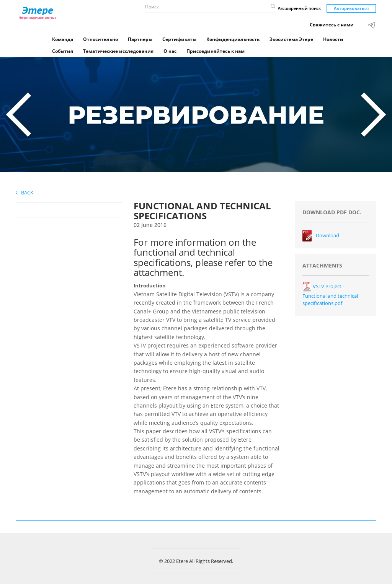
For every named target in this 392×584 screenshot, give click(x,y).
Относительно (100, 39)
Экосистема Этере (291, 39)
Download (327, 235)
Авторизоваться (351, 8)
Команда (63, 39)
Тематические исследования (118, 51)
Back (24, 192)
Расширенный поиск (299, 8)
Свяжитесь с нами (332, 25)
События (63, 51)
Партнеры (140, 39)
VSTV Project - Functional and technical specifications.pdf (330, 295)
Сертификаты (179, 39)
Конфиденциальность (233, 39)
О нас (170, 51)
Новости (333, 39)
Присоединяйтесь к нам (216, 51)
